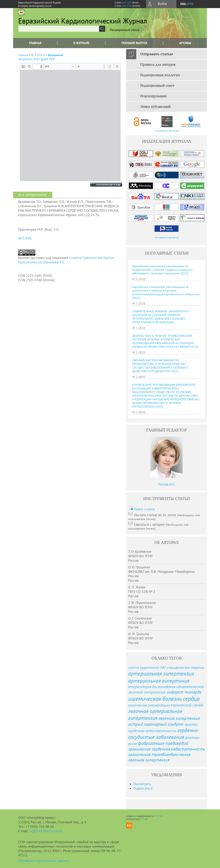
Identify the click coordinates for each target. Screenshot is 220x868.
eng (183, 4)
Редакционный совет (157, 86)
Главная (35, 43)
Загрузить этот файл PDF (37, 59)
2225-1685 (127, 3)
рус (191, 4)
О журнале (81, 43)
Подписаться (143, 788)
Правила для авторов (158, 65)
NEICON (159, 816)
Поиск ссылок (144, 509)
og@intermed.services (46, 831)
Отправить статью (157, 54)
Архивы (185, 43)
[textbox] (59, 29)
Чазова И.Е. (167, 484)
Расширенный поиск (125, 30)
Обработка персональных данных (43, 861)
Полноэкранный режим (102, 185)
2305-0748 (127, 6)
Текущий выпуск (134, 43)
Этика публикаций (155, 107)
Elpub (144, 819)
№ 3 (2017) (38, 55)
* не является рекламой (167, 131)
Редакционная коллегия (160, 75)
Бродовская (56, 55)
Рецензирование (154, 96)
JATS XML (25, 238)
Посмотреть (142, 784)
